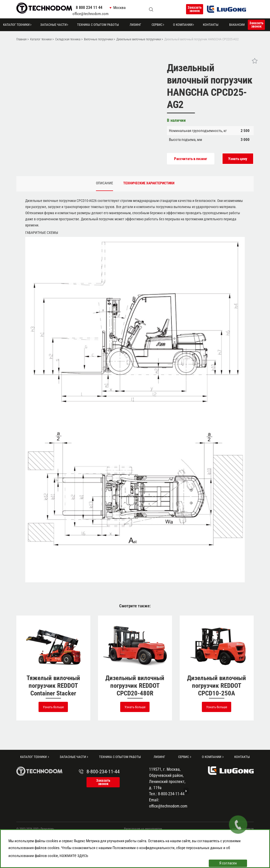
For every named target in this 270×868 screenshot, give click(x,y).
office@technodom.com (90, 14)
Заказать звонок (195, 9)
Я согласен (228, 863)
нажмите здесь (74, 855)
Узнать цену (238, 159)
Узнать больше (53, 707)
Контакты (211, 25)
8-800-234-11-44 (103, 771)
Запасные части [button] (53, 25)
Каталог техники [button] (16, 25)
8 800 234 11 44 (89, 8)
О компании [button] (183, 25)
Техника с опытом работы (98, 25)
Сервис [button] (157, 25)
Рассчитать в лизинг (191, 159)
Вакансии (237, 25)
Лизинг (135, 25)
